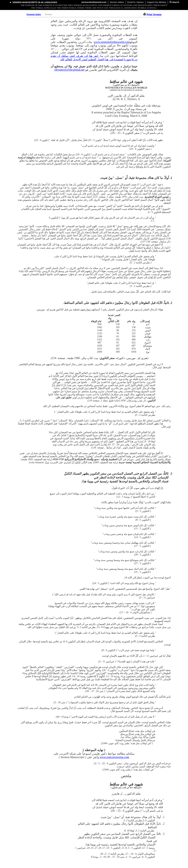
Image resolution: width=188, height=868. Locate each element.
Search (174, 2)
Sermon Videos (117, 2)
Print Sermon (154, 14)
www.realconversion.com (114, 757)
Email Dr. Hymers (136, 2)
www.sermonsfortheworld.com (112, 42)
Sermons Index (34, 14)
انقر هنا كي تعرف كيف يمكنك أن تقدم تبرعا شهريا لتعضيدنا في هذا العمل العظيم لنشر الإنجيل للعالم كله (94, 58)
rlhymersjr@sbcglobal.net (69, 70)
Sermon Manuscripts (25, 2)
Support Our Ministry (157, 2)
